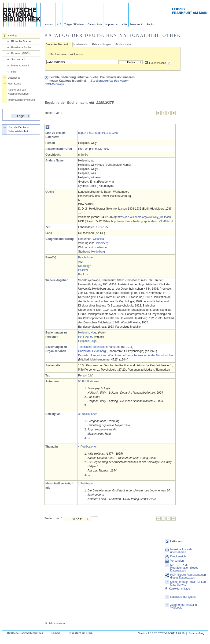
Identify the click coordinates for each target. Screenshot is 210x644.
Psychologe (85, 257)
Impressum (112, 24)
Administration (55, 623)
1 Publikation (86, 483)
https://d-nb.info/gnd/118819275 (98, 133)
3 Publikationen (88, 414)
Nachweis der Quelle (183, 597)
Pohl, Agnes (86, 337)
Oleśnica (98, 239)
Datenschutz (95, 24)
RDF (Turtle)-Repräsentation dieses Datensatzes (188, 576)
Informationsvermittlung (21, 100)
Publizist (83, 274)
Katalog (12, 35)
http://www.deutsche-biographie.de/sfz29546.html (142, 221)
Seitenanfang (196, 633)
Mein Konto (137, 24)
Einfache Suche (21, 41)
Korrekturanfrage (177, 589)
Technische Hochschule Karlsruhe (99, 347)
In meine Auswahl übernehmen (181, 551)
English (151, 24)
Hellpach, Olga (87, 341)
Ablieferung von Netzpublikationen (18, 92)
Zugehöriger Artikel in (183, 606)
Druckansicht (178, 556)
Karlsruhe (101, 247)
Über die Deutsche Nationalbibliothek (19, 129)
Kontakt (49, 24)
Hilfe (124, 24)
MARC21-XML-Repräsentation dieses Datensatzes (184, 568)
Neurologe (85, 266)
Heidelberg (101, 243)
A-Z (59, 24)
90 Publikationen (89, 381)
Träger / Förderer (74, 24)
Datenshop (14, 78)
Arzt (81, 262)
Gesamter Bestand (57, 44)
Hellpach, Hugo (88, 333)
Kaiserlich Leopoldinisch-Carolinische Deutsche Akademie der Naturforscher (126, 355)
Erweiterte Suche (21, 47)
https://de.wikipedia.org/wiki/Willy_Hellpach (144, 217)
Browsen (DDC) (20, 53)
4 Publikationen (88, 447)
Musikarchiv (80, 44)
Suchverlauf (18, 59)
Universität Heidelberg (92, 351)
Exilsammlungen (101, 44)
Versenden (177, 561)
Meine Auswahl (20, 65)
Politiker (83, 270)
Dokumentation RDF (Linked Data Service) (188, 583)
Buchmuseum (124, 44)
